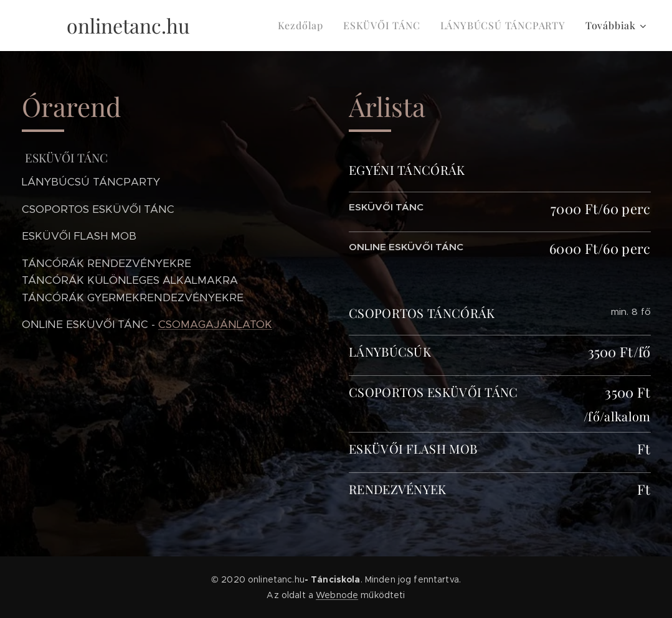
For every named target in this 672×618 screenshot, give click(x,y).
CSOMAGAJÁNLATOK (215, 324)
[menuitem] (304, 26)
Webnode (337, 595)
